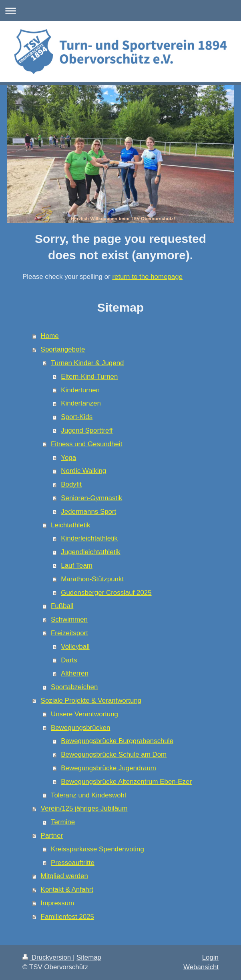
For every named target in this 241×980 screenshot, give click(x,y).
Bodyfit (71, 484)
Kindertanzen (81, 403)
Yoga (68, 458)
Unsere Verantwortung (84, 714)
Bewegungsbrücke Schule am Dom (114, 754)
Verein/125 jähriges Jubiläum (84, 808)
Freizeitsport (69, 633)
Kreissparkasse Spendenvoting (97, 849)
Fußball (62, 606)
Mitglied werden (64, 876)
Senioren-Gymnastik (91, 498)
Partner (52, 836)
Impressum (58, 903)
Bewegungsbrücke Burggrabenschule (117, 741)
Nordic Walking (83, 471)
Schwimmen (69, 619)
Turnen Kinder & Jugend (87, 363)
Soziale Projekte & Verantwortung (91, 701)
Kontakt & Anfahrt (67, 890)
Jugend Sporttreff (87, 430)
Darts (69, 660)
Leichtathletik (71, 525)
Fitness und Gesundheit (86, 444)
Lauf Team (77, 566)
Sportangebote (63, 349)
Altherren (75, 673)
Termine (63, 822)
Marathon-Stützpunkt (92, 579)
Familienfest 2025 (67, 917)
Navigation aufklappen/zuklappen (120, 11)
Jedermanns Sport (88, 512)
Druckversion (48, 957)
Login (210, 957)
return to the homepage (147, 277)
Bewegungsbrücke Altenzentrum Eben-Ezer (126, 782)
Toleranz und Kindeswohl (88, 795)
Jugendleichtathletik (90, 552)
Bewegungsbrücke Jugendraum (108, 768)
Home (50, 336)
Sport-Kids (77, 417)
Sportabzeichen (74, 687)
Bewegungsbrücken (80, 728)
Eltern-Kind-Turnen (89, 377)
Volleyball (75, 647)
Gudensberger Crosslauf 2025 (106, 593)
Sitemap (89, 957)
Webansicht (201, 967)
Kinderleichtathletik (89, 538)
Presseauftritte (73, 863)
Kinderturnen (80, 390)
